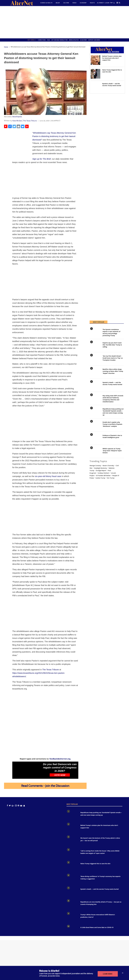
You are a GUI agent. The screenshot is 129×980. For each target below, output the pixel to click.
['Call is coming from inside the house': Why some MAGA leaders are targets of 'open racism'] (72, 853)
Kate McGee (17, 121)
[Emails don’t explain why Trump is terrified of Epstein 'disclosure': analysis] (95, 425)
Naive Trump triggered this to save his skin (95, 864)
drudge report (101, 471)
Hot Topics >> (32, 40)
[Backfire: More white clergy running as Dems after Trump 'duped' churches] (95, 372)
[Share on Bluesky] (23, 126)
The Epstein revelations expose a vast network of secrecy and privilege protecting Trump (111, 332)
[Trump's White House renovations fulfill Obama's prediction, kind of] (72, 917)
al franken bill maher (103, 476)
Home (6, 47)
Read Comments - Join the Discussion (45, 786)
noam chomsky (108, 466)
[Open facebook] (110, 3)
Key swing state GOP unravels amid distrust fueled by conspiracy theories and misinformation (113, 399)
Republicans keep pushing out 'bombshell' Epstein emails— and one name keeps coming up (113, 412)
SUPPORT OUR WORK (94, 40)
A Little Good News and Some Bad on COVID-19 (97, 927)
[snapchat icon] (24, 806)
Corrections (42, 40)
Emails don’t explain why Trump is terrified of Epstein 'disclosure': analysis (112, 424)
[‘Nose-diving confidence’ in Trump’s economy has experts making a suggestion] (72, 879)
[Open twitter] (112, 3)
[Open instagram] (16, 806)
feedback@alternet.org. (60, 759)
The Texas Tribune (30, 121)
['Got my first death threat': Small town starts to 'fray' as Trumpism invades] (95, 359)
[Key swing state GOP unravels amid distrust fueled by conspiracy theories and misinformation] (95, 399)
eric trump (111, 478)
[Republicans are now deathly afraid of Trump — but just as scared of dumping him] (72, 905)
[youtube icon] (21, 806)
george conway (95, 466)
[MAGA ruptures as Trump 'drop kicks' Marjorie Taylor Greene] (95, 452)
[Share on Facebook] (10, 126)
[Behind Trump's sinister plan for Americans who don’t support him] (95, 60)
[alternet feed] (114, 3)
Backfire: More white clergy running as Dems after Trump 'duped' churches (113, 371)
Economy (83, 3)
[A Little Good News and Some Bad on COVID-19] (72, 930)
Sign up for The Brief (42, 159)
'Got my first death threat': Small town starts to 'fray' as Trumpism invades (113, 358)
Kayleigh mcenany (101, 468)
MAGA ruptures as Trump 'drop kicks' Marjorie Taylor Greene (112, 451)
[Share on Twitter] (14, 126)
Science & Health (46, 3)
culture (66, 3)
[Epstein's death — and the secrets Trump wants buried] (95, 88)
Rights (92, 3)
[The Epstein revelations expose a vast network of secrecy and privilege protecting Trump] (95, 333)
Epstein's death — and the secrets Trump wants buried (112, 383)
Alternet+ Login (103, 3)
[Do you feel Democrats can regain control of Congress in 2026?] (27, 770)
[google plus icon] (13, 806)
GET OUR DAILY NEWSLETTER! (60, 40)
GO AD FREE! (83, 40)
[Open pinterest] (18, 806)
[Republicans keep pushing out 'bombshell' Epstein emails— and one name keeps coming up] (95, 412)
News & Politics (74, 40)
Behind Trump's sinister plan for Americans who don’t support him (112, 58)
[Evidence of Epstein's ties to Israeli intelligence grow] (95, 439)
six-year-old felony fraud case (48, 476)
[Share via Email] (18, 126)
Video (74, 3)
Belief (58, 3)
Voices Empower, (17, 117)
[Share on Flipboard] (6, 126)
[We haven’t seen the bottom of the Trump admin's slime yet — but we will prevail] (72, 841)
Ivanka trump (100, 478)
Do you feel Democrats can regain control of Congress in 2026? (60, 768)
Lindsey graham (104, 473)
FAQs (49, 40)
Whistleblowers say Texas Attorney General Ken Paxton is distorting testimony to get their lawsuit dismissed (54, 136)
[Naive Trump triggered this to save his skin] (95, 74)
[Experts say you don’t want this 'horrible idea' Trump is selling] (95, 346)
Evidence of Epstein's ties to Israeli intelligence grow (112, 436)
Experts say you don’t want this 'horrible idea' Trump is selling (112, 345)
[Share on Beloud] (27, 126)
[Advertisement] (64, 22)
